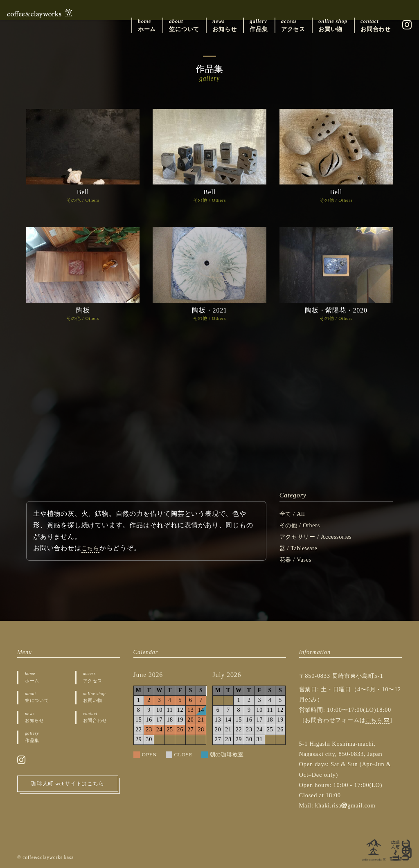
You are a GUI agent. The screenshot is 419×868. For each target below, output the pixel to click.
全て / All (294, 514)
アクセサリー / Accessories (321, 536)
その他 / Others (83, 200)
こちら (92, 548)
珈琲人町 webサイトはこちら (68, 793)
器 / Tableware (301, 548)
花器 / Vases (298, 559)
